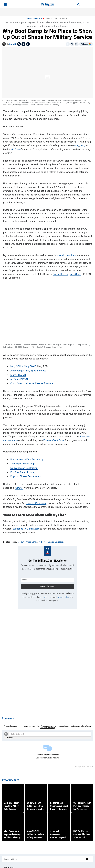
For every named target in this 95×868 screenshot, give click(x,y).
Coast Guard (17, 383)
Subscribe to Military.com (26, 528)
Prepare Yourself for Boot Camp (27, 459)
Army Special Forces (35, 370)
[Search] (77, 4)
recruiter (19, 487)
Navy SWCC (30, 366)
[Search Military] (43, 859)
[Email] (77, 44)
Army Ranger (17, 370)
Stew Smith (13, 44)
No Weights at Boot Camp (24, 467)
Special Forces (61, 273)
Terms (77, 766)
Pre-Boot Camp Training (23, 472)
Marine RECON (18, 374)
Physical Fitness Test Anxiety (26, 476)
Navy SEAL (75, 273)
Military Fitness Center (35, 18)
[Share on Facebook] (68, 44)
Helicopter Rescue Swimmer (38, 383)
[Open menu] (5, 4)
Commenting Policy (47, 728)
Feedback (90, 766)
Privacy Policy (63, 596)
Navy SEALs (17, 366)
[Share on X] (72, 44)
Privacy (83, 766)
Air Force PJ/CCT (19, 379)
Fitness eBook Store (54, 440)
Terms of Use (47, 596)
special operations (66, 255)
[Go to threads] (19, 44)
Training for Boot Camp (22, 463)
